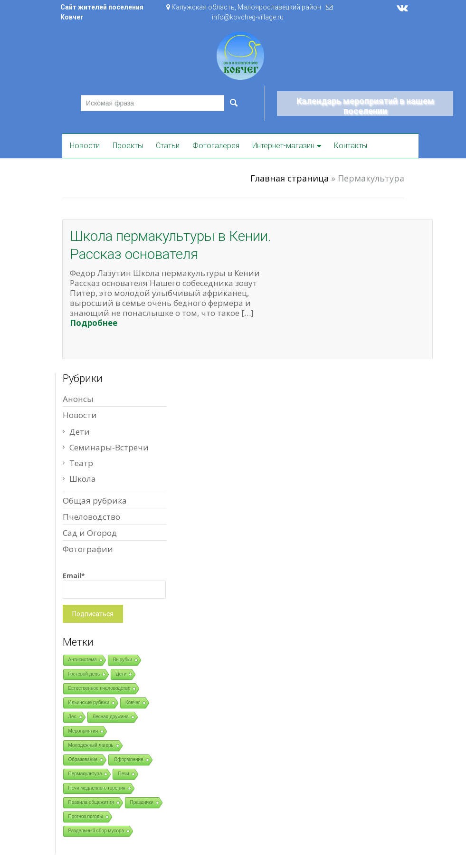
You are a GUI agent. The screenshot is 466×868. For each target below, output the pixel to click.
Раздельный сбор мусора (96, 831)
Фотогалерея (216, 146)
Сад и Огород (90, 533)
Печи (123, 774)
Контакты (351, 146)
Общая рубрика (95, 501)
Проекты (128, 146)
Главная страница (290, 178)
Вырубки (123, 660)
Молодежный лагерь (91, 745)
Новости (85, 146)
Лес (72, 717)
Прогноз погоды (86, 816)
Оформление (128, 759)
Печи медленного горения (97, 788)
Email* (114, 585)
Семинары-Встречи (109, 447)
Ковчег (133, 702)
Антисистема (83, 660)
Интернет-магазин (283, 146)
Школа (83, 479)
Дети (80, 432)
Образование (83, 759)
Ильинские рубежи (89, 702)
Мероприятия (83, 731)
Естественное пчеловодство (100, 688)
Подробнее (94, 323)
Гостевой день (84, 674)
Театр (81, 463)
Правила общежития (91, 802)
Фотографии (88, 549)
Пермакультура (85, 774)
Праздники (142, 802)
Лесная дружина (111, 717)
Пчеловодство (91, 517)
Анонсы (78, 399)
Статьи (168, 146)
